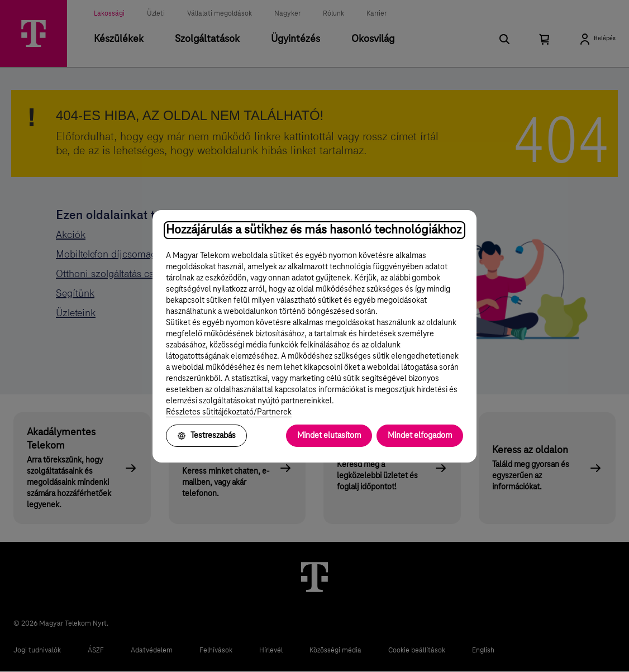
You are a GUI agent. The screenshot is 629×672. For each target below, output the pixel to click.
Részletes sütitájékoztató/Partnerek (229, 412)
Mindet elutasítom (329, 436)
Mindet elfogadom (420, 436)
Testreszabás (206, 436)
